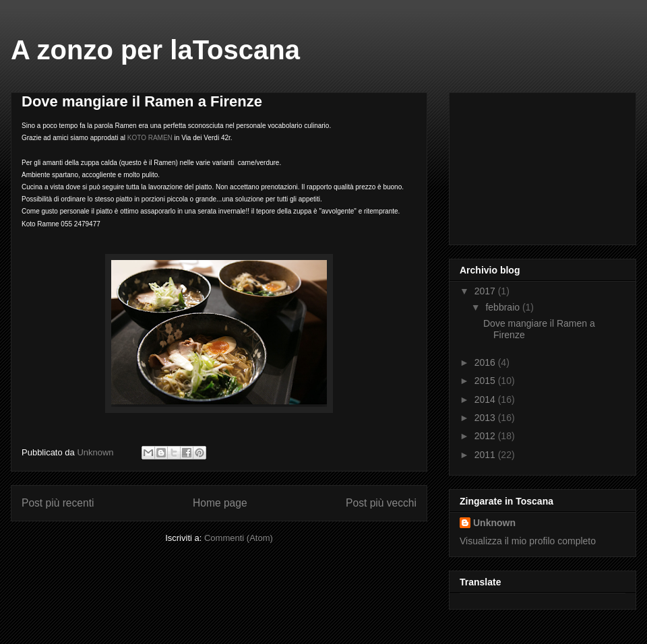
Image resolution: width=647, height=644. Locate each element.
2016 (486, 362)
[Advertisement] (527, 165)
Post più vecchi (381, 503)
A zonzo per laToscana (155, 50)
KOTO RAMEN (150, 138)
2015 (486, 381)
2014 (486, 399)
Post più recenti (58, 503)
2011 (486, 455)
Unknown (494, 523)
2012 (486, 436)
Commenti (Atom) (239, 538)
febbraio (503, 307)
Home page (220, 503)
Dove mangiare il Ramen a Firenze (142, 101)
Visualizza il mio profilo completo (528, 541)
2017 (486, 291)
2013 (486, 418)
